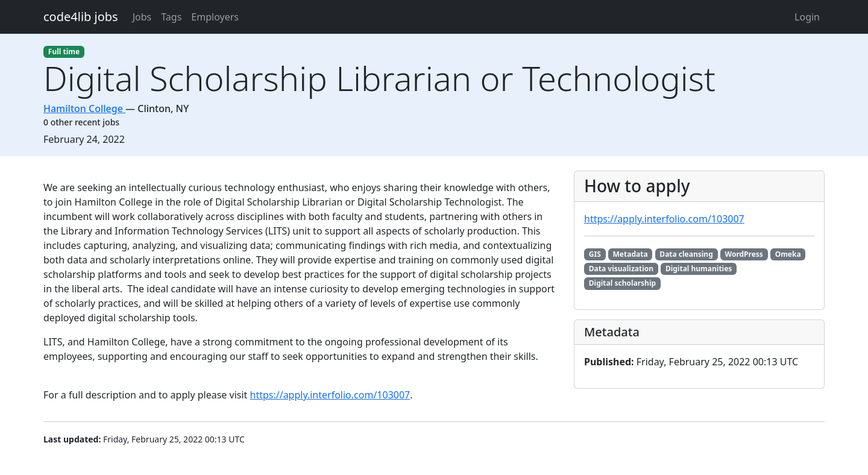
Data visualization (621, 269)
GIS (595, 254)
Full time (64, 52)
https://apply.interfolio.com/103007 (330, 395)
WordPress (744, 254)
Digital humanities (699, 269)
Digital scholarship (622, 283)
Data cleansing (686, 254)
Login (807, 17)
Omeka (788, 254)
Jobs (142, 17)
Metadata (631, 254)
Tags (171, 17)
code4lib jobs (81, 17)
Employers (215, 17)
